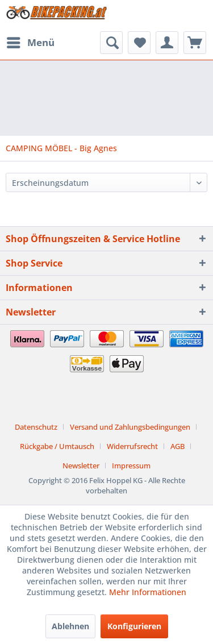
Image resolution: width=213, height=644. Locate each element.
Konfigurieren (134, 626)
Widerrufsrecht (132, 446)
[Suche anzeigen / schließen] (111, 43)
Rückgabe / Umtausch (57, 446)
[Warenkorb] (195, 43)
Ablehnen (70, 626)
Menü (31, 41)
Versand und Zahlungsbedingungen (130, 427)
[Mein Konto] (167, 43)
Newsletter (81, 466)
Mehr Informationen (148, 592)
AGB (177, 446)
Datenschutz (36, 427)
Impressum (131, 466)
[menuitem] (30, 43)
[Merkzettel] (139, 43)
